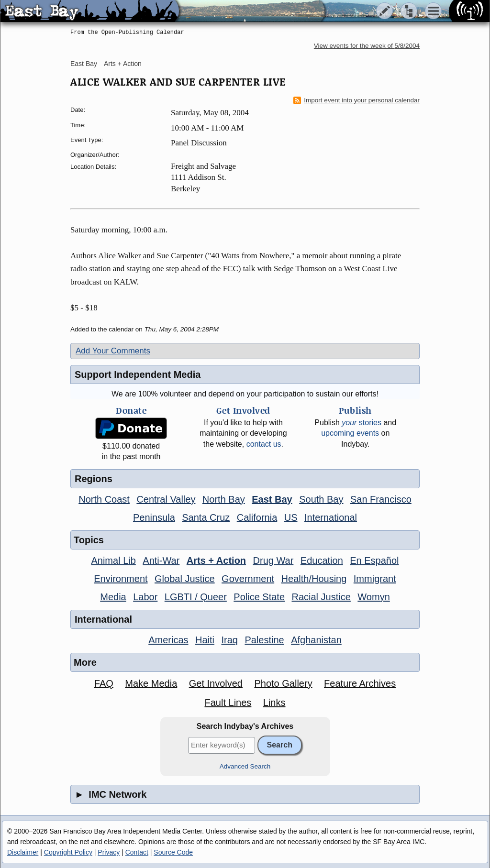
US (291, 517)
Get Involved (216, 683)
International (331, 517)
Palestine (264, 640)
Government (248, 579)
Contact (137, 852)
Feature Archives (360, 683)
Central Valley (166, 499)
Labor (145, 597)
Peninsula (154, 517)
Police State (259, 597)
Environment (121, 579)
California (257, 517)
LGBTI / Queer (196, 597)
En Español (374, 560)
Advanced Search (245, 766)
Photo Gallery (283, 683)
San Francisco (381, 499)
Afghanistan (316, 640)
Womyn (373, 597)
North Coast (104, 499)
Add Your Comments (113, 351)
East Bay (84, 64)
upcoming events (350, 433)
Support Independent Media (138, 374)
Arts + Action (123, 64)
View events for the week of (367, 46)
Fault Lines (228, 703)
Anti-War (161, 560)
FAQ (104, 683)
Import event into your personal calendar (356, 100)
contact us (264, 444)
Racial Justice (321, 597)
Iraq (229, 640)
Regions (94, 479)
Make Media (151, 683)
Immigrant (375, 579)
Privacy (109, 852)
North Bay (224, 499)
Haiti (205, 640)
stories (362, 423)
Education (322, 560)
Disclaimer (23, 852)
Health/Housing (314, 579)
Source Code (173, 852)
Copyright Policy (68, 852)
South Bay (321, 499)
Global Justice (185, 579)
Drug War (273, 560)
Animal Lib (113, 560)
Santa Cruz (206, 517)
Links (274, 703)
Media (113, 597)
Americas (168, 640)
